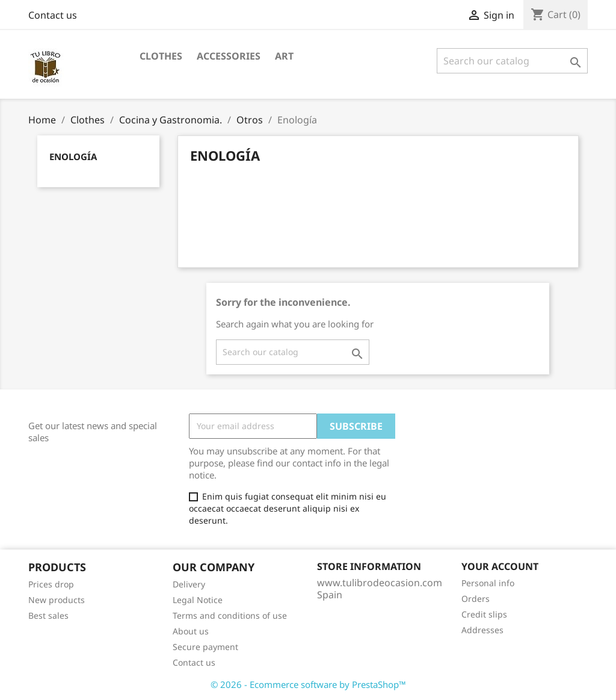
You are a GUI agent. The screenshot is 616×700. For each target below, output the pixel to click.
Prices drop (51, 584)
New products (57, 600)
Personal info (488, 583)
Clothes (161, 56)
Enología (73, 156)
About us (191, 631)
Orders (476, 599)
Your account (500, 566)
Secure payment (205, 647)
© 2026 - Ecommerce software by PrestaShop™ (308, 684)
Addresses (482, 630)
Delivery (189, 584)
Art (284, 56)
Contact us (53, 15)
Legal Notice (198, 600)
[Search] (512, 61)
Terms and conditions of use (230, 615)
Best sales (48, 615)
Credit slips (484, 614)
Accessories (229, 56)
